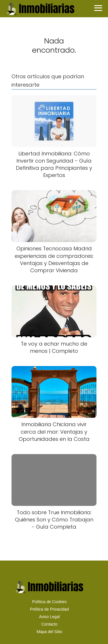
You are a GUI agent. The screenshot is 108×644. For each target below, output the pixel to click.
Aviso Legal (49, 617)
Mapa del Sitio (49, 632)
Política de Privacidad (49, 609)
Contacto (49, 624)
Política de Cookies (50, 602)
